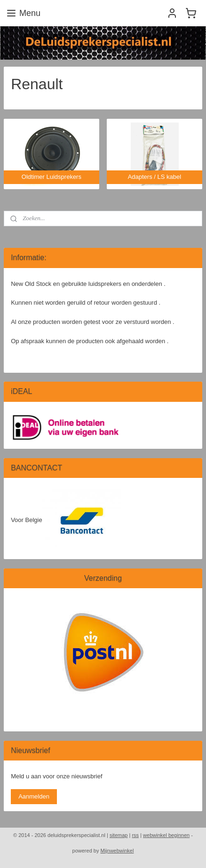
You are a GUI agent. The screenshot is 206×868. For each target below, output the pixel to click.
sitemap (119, 835)
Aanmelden (34, 796)
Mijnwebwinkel (117, 851)
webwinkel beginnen (166, 835)
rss (135, 835)
